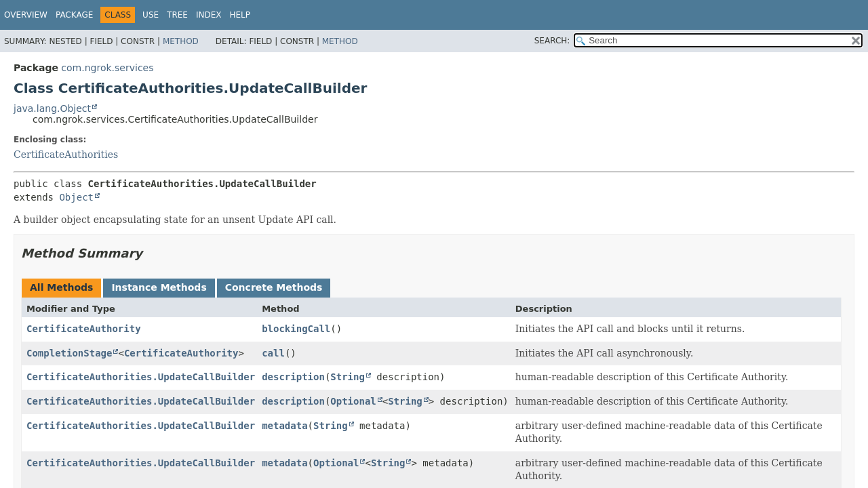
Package (74, 15)
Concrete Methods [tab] (274, 287)
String (348, 377)
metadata (284, 426)
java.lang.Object (52, 108)
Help (240, 15)
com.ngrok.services (107, 68)
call (273, 353)
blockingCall (296, 329)
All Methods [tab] (61, 287)
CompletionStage (69, 353)
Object (76, 197)
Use (151, 15)
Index (209, 15)
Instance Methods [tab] (159, 287)
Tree (177, 15)
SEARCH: (552, 41)
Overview (26, 15)
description (293, 377)
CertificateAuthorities (66, 155)
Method (181, 41)
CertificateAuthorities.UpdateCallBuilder (141, 377)
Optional (353, 401)
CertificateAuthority (84, 329)
